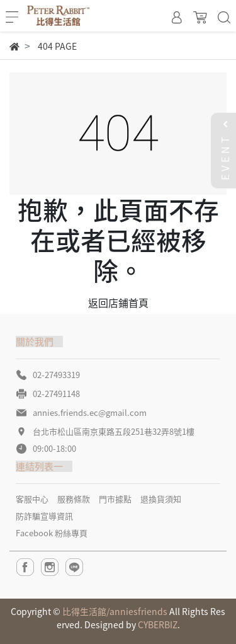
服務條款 (74, 499)
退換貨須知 (161, 499)
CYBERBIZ (158, 624)
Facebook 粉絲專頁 (52, 533)
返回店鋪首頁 (118, 302)
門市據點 (115, 499)
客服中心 (32, 499)
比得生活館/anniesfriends (115, 611)
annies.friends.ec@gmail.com (90, 412)
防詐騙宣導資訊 (44, 516)
